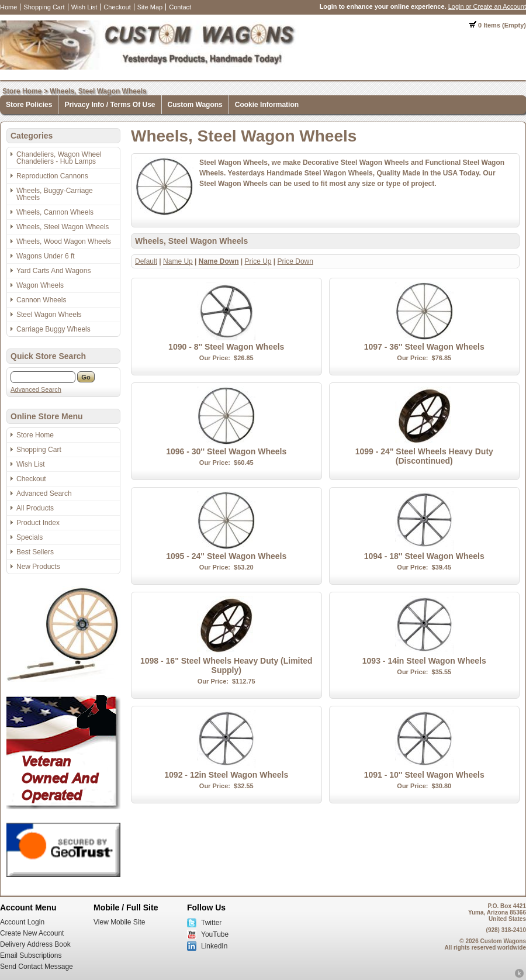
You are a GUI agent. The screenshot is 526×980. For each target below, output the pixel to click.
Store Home (22, 91)
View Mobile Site (120, 922)
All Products (35, 508)
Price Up (258, 261)
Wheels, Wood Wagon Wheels (64, 241)
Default (146, 261)
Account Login (22, 922)
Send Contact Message (37, 967)
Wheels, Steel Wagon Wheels (98, 91)
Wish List (84, 7)
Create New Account (32, 933)
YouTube (215, 934)
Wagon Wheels (40, 285)
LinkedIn (214, 946)
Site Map (150, 7)
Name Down (219, 261)
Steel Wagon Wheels (49, 315)
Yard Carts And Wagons (53, 271)
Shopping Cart (44, 7)
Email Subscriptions (31, 955)
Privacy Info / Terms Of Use (110, 105)
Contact (180, 7)
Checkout (117, 7)
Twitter (211, 923)
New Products (38, 567)
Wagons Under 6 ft (46, 256)
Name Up (178, 261)
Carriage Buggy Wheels (53, 329)
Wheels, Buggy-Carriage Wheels (55, 194)
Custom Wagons (195, 105)
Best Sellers (35, 552)
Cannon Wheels (41, 300)
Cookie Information (267, 105)
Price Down (295, 261)
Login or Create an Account (487, 6)
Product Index (38, 523)
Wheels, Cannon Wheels (55, 212)
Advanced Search (36, 389)
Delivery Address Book (35, 944)
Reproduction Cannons (52, 176)
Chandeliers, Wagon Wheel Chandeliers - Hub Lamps (59, 158)
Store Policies (29, 105)
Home (8, 7)
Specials (30, 537)
